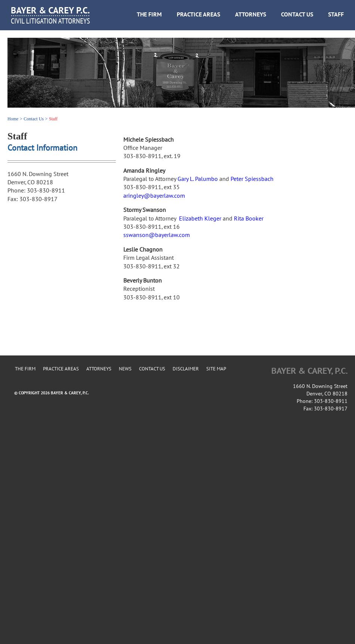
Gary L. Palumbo (198, 179)
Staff (53, 119)
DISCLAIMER (186, 369)
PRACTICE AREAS (198, 15)
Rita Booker (249, 219)
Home (13, 119)
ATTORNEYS (251, 15)
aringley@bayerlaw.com (154, 196)
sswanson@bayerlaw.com (157, 235)
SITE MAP (216, 369)
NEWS (125, 369)
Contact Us (34, 119)
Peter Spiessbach (252, 179)
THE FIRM (149, 15)
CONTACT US (297, 15)
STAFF (336, 15)
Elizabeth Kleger (200, 219)
